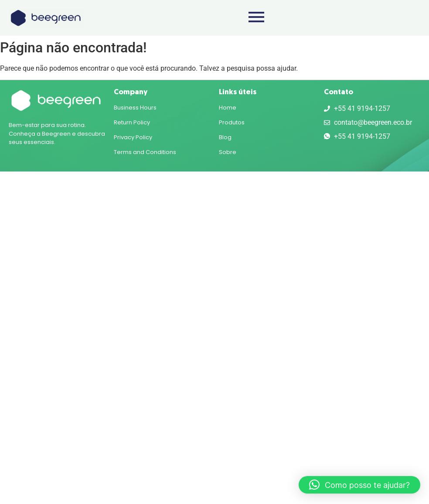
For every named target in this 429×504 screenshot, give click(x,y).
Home (228, 108)
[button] (359, 485)
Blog (225, 137)
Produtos (232, 122)
